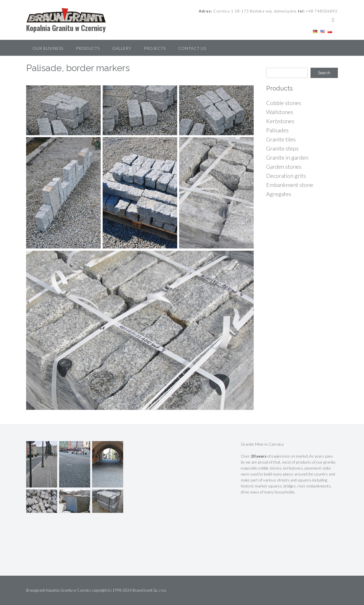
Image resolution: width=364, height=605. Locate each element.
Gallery (122, 48)
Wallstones (280, 112)
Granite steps (282, 148)
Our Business (48, 48)
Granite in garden (287, 157)
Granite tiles (281, 139)
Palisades (277, 130)
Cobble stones (284, 103)
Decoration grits (286, 176)
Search (324, 73)
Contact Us (192, 48)
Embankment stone (290, 185)
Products (88, 48)
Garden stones (284, 166)
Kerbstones (280, 121)
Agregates (279, 194)
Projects (155, 48)
